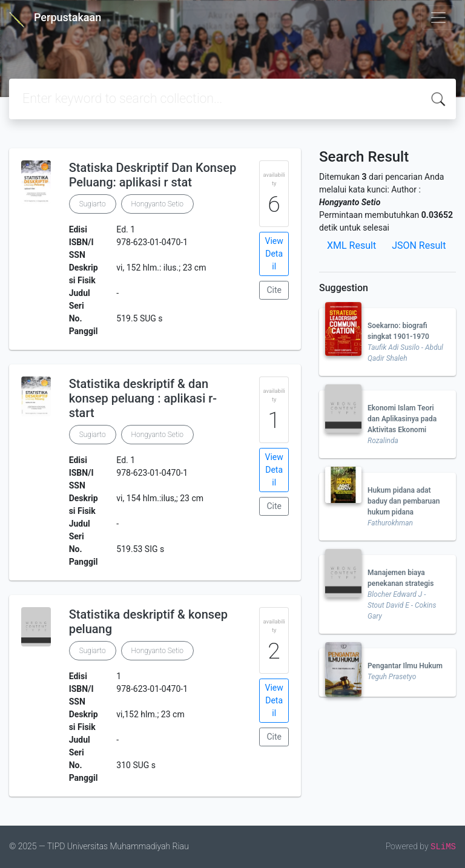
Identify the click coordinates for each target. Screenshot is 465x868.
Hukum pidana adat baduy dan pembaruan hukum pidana (404, 501)
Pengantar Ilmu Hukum (405, 666)
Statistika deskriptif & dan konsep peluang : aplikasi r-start (143, 398)
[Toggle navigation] (438, 18)
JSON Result (419, 245)
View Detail (274, 254)
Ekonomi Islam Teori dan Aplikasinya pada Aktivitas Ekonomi (402, 419)
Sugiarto (93, 204)
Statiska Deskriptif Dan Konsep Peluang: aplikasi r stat (153, 175)
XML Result (351, 245)
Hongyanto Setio (157, 204)
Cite (274, 290)
